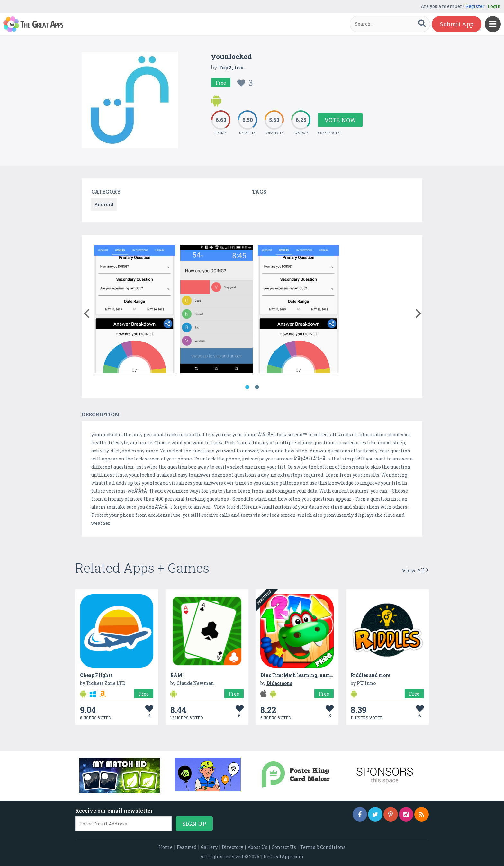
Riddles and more (370, 675)
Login (494, 6)
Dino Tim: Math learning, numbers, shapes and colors (321, 675)
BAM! (177, 675)
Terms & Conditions (323, 847)
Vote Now (340, 120)
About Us (257, 847)
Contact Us (284, 847)
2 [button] (257, 387)
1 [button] (247, 387)
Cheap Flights (96, 675)
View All (415, 570)
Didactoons (279, 683)
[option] (135, 310)
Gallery (209, 847)
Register (475, 6)
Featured (187, 847)
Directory (233, 847)
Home (166, 847)
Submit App (457, 24)
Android (104, 204)
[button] (86, 312)
